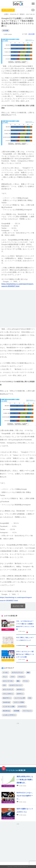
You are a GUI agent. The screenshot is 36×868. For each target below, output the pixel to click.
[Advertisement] (18, 309)
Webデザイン (7, 698)
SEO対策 (6, 31)
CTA (4, 685)
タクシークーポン (8, 681)
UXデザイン (20, 690)
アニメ (5, 677)
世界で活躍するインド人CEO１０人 (25, 810)
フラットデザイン (8, 694)
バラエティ (21, 677)
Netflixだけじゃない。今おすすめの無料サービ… (25, 796)
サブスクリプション (18, 673)
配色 (18, 681)
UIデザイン (20, 694)
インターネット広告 (9, 707)
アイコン (26, 681)
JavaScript (6, 702)
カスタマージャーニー (16, 685)
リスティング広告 (19, 702)
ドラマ (13, 677)
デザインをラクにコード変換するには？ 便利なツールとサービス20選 (25, 654)
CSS (30, 698)
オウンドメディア (8, 690)
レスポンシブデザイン (9, 715)
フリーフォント (27, 711)
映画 (28, 673)
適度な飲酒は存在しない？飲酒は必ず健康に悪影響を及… (25, 780)
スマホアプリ (22, 707)
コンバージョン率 (20, 698)
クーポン (6, 673)
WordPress (7, 711)
